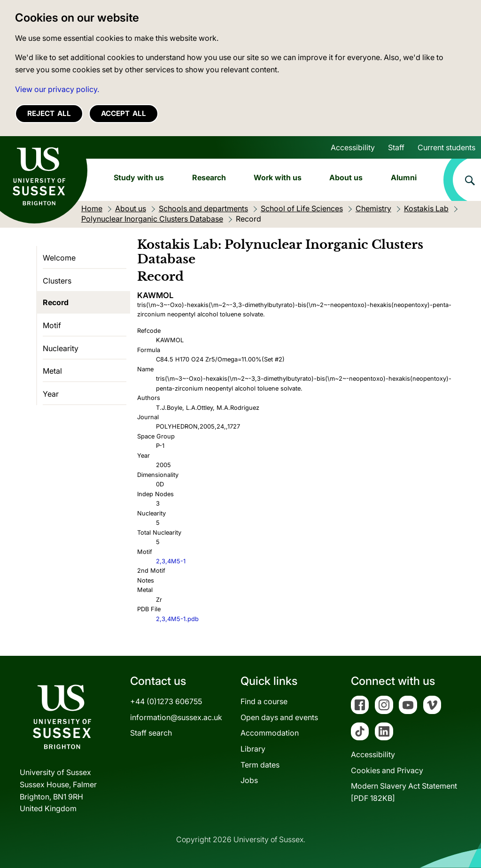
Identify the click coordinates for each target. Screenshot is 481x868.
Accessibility (353, 147)
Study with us (139, 177)
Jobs (249, 780)
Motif (52, 325)
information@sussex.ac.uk (176, 717)
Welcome (59, 258)
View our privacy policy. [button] (57, 89)
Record (56, 302)
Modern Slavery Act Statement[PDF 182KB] (404, 792)
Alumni (404, 177)
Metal (52, 371)
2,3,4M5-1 (171, 561)
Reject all (49, 113)
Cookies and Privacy (387, 770)
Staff (396, 147)
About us (346, 177)
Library (253, 749)
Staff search (151, 733)
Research (209, 177)
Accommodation (270, 733)
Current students (446, 147)
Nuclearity (61, 348)
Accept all (124, 113)
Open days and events (279, 717)
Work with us (278, 177)
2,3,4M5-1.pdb (177, 619)
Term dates (260, 765)
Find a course (264, 701)
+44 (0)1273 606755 (166, 701)
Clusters (57, 281)
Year (51, 394)
